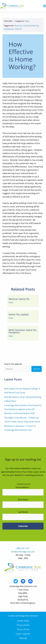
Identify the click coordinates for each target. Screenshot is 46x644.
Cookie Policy (23, 621)
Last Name (23, 512)
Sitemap (23, 638)
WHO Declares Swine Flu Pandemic (23, 331)
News (27, 21)
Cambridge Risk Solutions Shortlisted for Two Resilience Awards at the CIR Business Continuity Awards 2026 (23, 409)
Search (37, 369)
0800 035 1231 (23, 548)
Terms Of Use (23, 629)
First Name (23, 500)
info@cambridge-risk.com (23, 552)
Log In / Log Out (23, 634)
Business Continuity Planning (27, 26)
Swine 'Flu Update (19, 314)
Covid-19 (18, 29)
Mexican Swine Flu (19, 299)
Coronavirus (9, 29)
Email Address (23, 487)
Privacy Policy (23, 625)
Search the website (13, 364)
